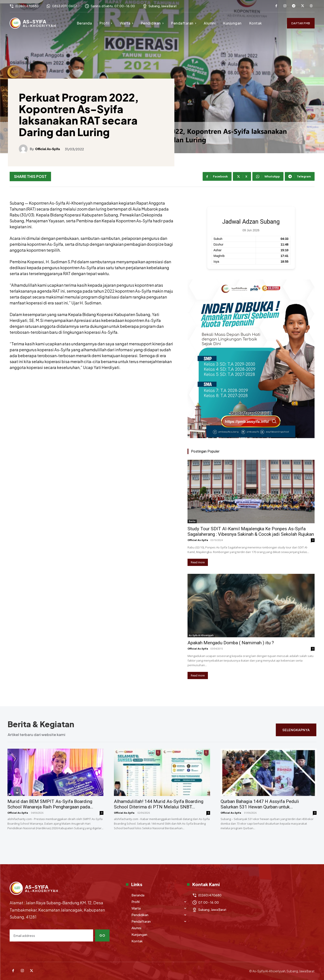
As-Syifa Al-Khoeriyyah (201, 635)
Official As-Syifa (48, 149)
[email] (51, 935)
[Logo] (33, 23)
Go (102, 935)
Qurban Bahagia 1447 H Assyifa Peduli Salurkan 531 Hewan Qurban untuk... (260, 804)
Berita (192, 521)
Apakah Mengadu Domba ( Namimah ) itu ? (231, 643)
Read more (198, 562)
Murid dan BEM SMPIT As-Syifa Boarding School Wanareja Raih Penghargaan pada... (50, 804)
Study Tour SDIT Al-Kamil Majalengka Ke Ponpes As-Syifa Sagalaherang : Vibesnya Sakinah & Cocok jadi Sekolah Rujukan (251, 531)
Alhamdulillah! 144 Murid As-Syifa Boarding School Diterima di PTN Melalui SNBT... (159, 804)
